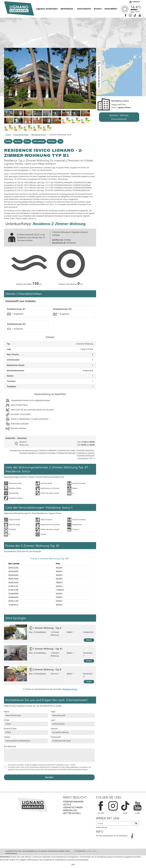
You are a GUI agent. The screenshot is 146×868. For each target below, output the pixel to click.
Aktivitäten (67, 9)
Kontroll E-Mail (10, 729)
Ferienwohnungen (21, 135)
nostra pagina (82, 860)
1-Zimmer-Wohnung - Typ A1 (48, 649)
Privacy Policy (92, 851)
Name (7, 712)
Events (98, 9)
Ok (136, 823)
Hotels (67, 805)
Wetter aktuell (72, 813)
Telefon (7, 737)
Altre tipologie (39, 141)
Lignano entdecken (47, 9)
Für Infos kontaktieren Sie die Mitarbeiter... (113, 836)
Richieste (52, 141)
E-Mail (7, 720)
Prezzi (27, 141)
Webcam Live (70, 810)
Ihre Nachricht (10, 746)
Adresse (54, 729)
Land (53, 720)
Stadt (53, 712)
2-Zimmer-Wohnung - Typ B (47, 670)
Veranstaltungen (73, 808)
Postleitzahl (56, 737)
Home (8, 135)
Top (60, 141)
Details (8, 141)
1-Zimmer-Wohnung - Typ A (47, 628)
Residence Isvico (39, 135)
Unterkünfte (84, 9)
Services (18, 141)
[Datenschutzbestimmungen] (78, 769)
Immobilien (111, 9)
